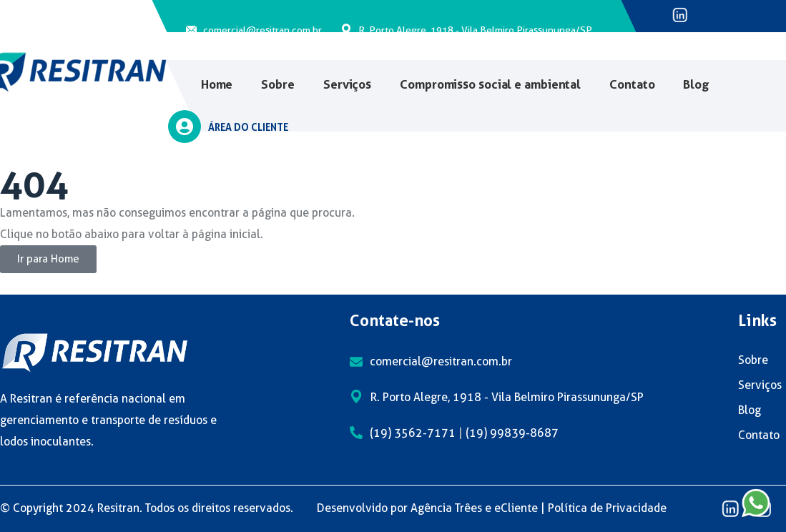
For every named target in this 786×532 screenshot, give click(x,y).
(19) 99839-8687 (512, 433)
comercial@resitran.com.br (262, 30)
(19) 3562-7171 (413, 433)
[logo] (95, 351)
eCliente (516, 508)
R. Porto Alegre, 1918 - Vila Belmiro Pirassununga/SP (475, 30)
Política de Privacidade (607, 508)
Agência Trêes (446, 508)
